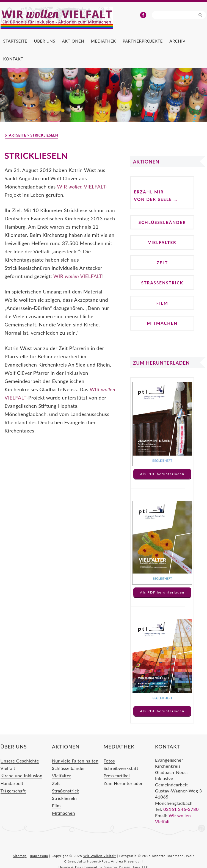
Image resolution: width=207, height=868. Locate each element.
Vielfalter (162, 242)
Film (162, 303)
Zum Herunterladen (124, 783)
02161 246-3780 (181, 809)
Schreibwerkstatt (121, 768)
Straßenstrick (162, 283)
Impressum (39, 856)
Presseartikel (117, 776)
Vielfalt (8, 768)
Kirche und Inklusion (22, 776)
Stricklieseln (64, 798)
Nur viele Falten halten (75, 761)
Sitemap (20, 856)
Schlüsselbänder (162, 222)
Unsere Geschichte (20, 761)
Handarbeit (12, 783)
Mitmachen (162, 323)
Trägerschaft (13, 791)
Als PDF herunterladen (162, 474)
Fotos (109, 761)
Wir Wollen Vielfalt (67, 18)
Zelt (162, 263)
